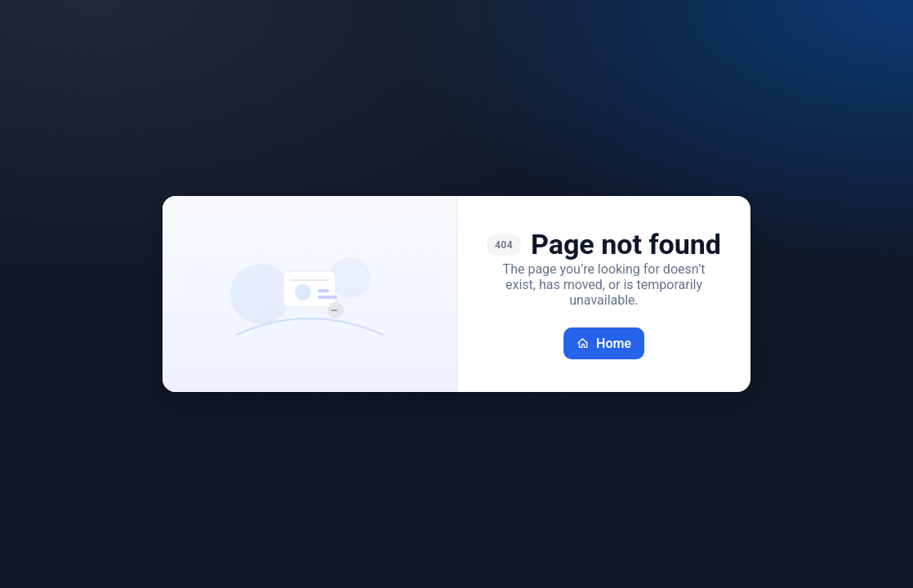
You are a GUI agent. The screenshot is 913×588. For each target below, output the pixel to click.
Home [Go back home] (604, 343)
